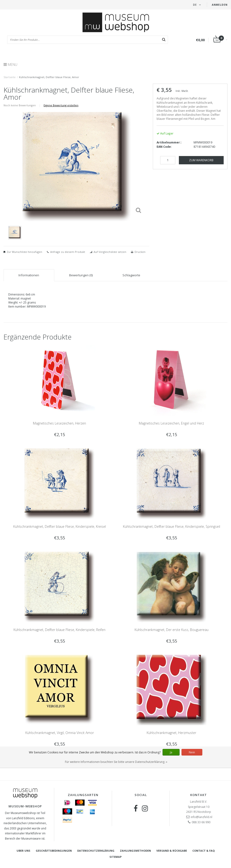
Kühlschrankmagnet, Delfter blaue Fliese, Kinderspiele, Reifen (59, 630)
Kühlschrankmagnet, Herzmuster (171, 733)
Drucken (140, 252)
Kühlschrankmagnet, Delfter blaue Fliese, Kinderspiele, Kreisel (60, 526)
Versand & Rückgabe (172, 851)
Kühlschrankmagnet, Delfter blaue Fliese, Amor (49, 77)
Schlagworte (131, 275)
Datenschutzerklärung (96, 851)
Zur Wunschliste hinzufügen (24, 252)
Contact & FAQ (204, 851)
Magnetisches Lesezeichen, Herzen (59, 423)
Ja (171, 752)
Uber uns (23, 851)
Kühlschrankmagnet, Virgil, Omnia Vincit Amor (60, 733)
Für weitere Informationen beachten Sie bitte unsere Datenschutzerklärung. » (116, 762)
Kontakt (199, 795)
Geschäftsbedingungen (54, 851)
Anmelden (220, 5)
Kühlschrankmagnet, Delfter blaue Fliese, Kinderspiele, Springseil (172, 526)
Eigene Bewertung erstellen (61, 105)
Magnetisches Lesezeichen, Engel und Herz (171, 423)
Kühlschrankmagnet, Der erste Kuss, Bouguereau (172, 630)
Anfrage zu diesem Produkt (68, 252)
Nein (192, 752)
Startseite (10, 77)
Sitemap (115, 857)
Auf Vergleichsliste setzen (110, 252)
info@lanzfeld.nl (202, 817)
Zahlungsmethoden (135, 851)
